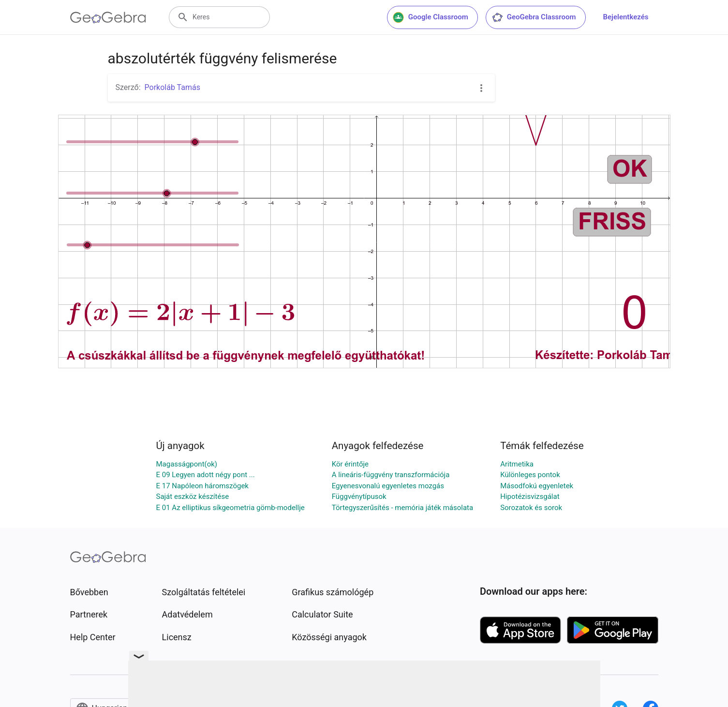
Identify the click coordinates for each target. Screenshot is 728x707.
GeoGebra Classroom (534, 17)
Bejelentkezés (626, 17)
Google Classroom (431, 17)
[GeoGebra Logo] (108, 17)
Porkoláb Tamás (172, 87)
